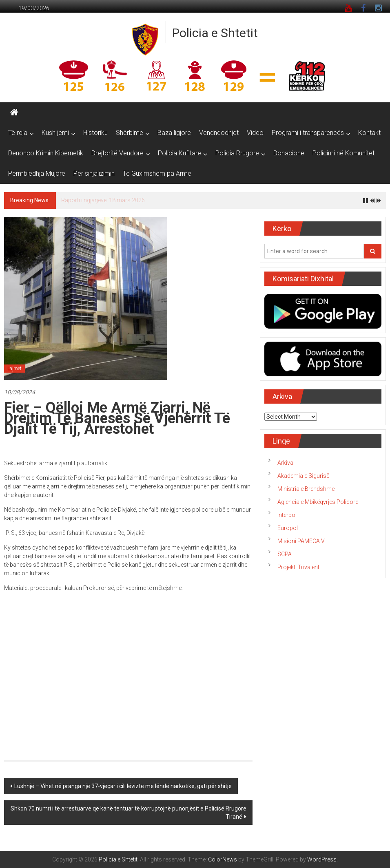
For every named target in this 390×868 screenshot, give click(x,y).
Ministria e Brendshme (306, 489)
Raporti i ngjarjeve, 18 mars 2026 (103, 200)
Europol (288, 528)
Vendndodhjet (219, 133)
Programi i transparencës (308, 133)
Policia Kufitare (179, 153)
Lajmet (14, 369)
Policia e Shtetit (215, 33)
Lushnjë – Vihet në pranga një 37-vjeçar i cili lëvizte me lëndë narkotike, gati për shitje (123, 786)
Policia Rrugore (237, 153)
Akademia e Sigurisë (303, 476)
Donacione (289, 153)
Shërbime (130, 133)
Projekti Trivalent (298, 567)
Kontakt (369, 133)
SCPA (285, 554)
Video (255, 133)
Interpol (287, 515)
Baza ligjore (174, 133)
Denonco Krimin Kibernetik (46, 153)
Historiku (95, 133)
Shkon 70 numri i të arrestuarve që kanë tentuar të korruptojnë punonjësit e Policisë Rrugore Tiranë (129, 813)
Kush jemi (55, 133)
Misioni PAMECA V (301, 541)
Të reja (18, 133)
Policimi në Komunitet (343, 153)
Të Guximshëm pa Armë (157, 173)
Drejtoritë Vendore (117, 153)
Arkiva (285, 463)
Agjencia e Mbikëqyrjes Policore (318, 502)
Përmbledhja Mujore (37, 173)
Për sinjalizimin (94, 173)
